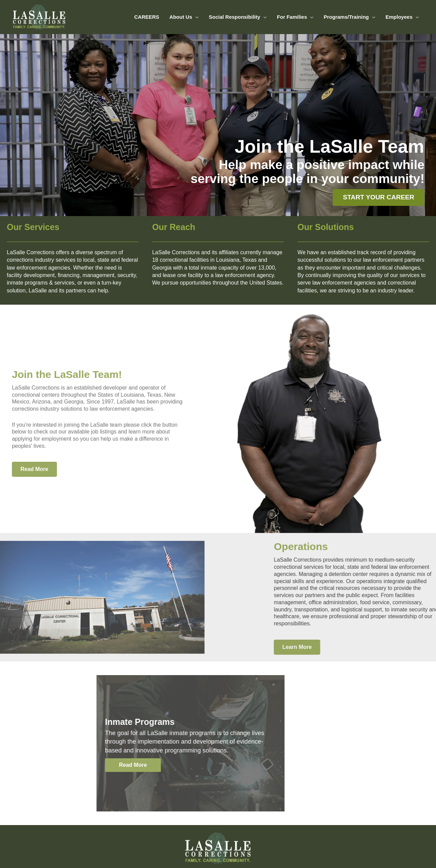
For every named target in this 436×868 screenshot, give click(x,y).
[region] (218, 125)
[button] (62, 765)
